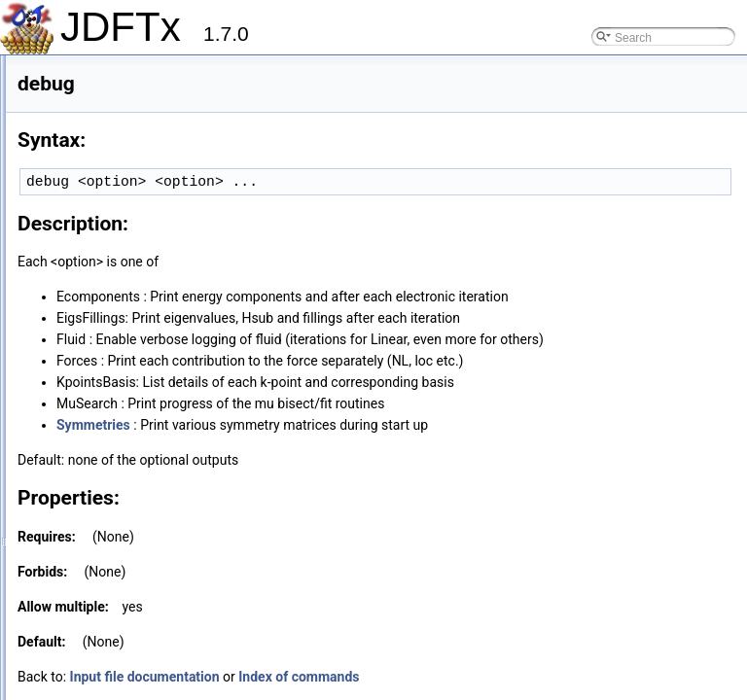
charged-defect (119, 173)
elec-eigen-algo (120, 601)
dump (94, 451)
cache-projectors (123, 130)
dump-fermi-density (130, 494)
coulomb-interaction (131, 280)
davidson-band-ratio (131, 366)
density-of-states (123, 430)
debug (96, 387)
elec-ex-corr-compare (135, 644)
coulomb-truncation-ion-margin (159, 323)
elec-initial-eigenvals (132, 686)
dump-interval (115, 515)
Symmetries (337, 468)
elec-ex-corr (110, 622)
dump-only (107, 558)
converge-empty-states (139, 216)
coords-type (110, 237)
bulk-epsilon (111, 109)
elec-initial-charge (125, 665)
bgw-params (112, 66)
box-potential (113, 87)
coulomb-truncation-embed (149, 301)
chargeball (107, 152)
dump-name (111, 537)
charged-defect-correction (146, 194)
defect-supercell (121, 408)
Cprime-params (120, 344)
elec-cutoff (107, 579)
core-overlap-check (129, 259)
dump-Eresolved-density (142, 472)
